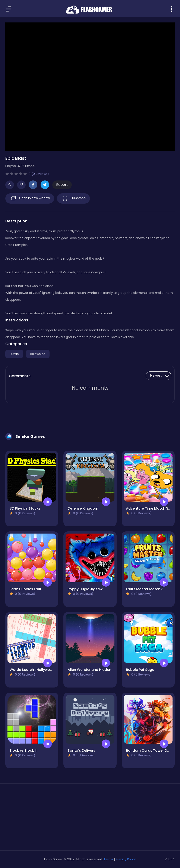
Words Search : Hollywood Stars (37, 670)
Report (62, 185)
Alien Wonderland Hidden (89, 670)
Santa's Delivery (81, 750)
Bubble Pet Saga (140, 670)
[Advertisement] (32, 819)
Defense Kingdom (83, 508)
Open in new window (30, 198)
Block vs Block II (23, 750)
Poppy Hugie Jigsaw (85, 589)
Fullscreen (73, 198)
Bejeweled (38, 354)
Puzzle (14, 354)
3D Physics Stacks (25, 508)
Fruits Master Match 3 (145, 589)
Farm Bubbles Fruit (26, 589)
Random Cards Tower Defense (152, 750)
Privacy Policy (126, 859)
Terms (108, 859)
